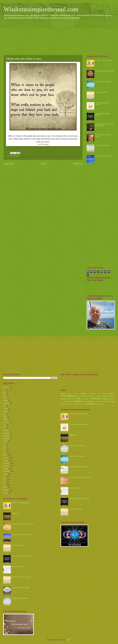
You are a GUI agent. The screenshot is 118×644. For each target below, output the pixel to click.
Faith (78, 396)
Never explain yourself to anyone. (22, 556)
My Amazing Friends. (18, 566)
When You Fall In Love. (102, 145)
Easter (104, 394)
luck (90, 399)
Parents (70, 401)
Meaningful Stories (106, 399)
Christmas (92, 394)
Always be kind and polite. (103, 82)
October (6, 468)
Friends (89, 396)
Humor (98, 396)
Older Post (78, 164)
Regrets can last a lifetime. (103, 156)
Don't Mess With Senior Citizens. (79, 424)
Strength (112, 401)
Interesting (64, 399)
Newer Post (9, 164)
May (4, 392)
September (7, 439)
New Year (63, 402)
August (5, 411)
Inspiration (112, 396)
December (6, 387)
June (5, 425)
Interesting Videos (72, 399)
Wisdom (91, 404)
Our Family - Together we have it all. (80, 477)
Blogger (68, 640)
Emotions (111, 393)
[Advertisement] (59, 37)
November (6, 436)
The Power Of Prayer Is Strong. (21, 577)
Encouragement (68, 396)
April (5, 395)
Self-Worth (91, 401)
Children (83, 393)
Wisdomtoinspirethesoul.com (41, 9)
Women (97, 404)
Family (83, 396)
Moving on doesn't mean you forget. (23, 524)
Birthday (70, 394)
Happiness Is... (16, 513)
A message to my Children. (20, 598)
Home (43, 164)
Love (87, 399)
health (94, 396)
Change (76, 394)
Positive (77, 401)
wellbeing (84, 404)
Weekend (79, 404)
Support (63, 404)
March (5, 398)
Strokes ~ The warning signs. (104, 60)
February (6, 430)
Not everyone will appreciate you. (79, 467)
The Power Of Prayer (102, 92)
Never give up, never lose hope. (22, 535)
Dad (99, 394)
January (6, 401)
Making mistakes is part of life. (104, 71)
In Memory (105, 396)
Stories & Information (102, 402)
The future (70, 404)
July (4, 390)
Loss (83, 399)
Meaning (16, 156)
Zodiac (102, 404)
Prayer (84, 401)
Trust (74, 404)
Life (12, 156)
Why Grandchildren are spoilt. (21, 588)
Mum (114, 399)
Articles (63, 394)
